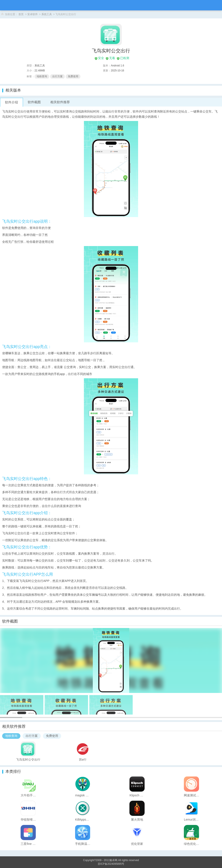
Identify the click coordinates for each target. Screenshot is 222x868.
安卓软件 (33, 14)
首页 (21, 14)
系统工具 (47, 14)
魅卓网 (113, 860)
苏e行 (83, 759)
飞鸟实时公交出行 (28, 759)
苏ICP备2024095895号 (111, 864)
